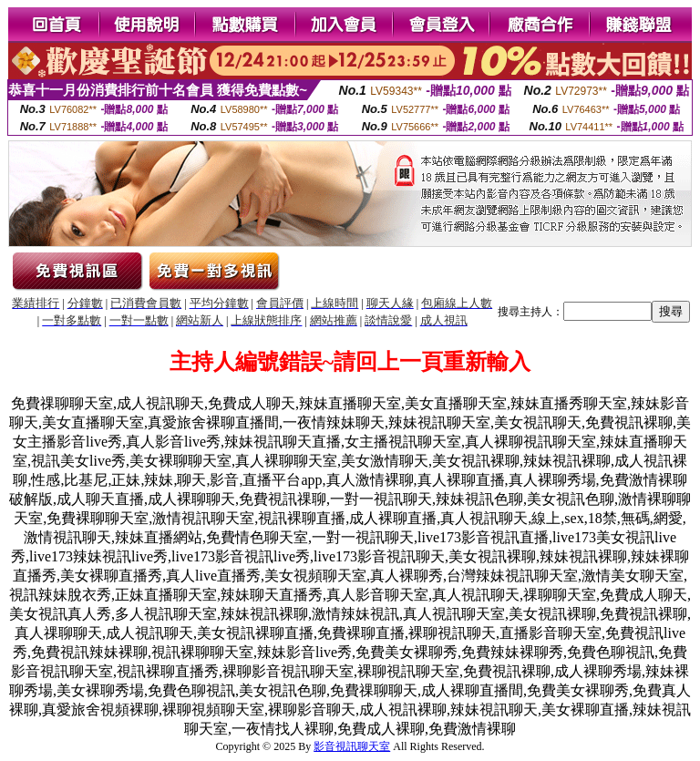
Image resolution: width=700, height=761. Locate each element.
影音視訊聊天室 (352, 746)
